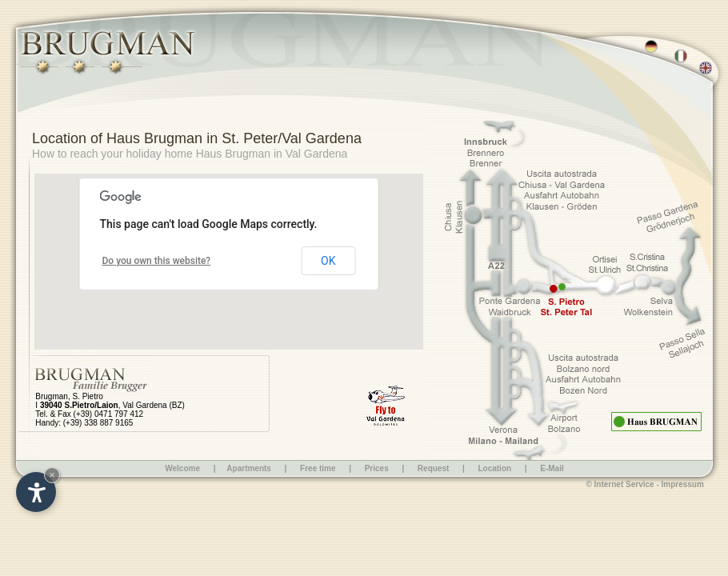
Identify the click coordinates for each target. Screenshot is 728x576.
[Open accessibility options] (36, 492)
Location (494, 468)
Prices (377, 468)
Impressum (683, 484)
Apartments (249, 468)
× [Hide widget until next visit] (52, 475)
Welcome (182, 468)
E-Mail (552, 468)
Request (433, 468)
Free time (319, 468)
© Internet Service (620, 484)
